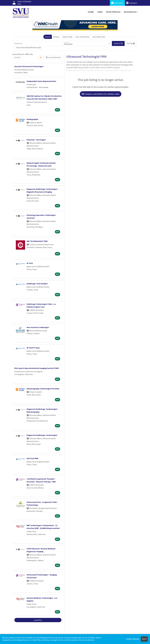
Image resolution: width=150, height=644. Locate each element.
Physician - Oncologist (36, 140)
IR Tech (30, 263)
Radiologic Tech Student (37, 284)
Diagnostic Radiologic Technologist (42, 435)
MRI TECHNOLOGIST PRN (37, 241)
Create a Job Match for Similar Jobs (101, 94)
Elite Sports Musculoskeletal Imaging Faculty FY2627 (37, 368)
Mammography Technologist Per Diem (43, 389)
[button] (131, 43)
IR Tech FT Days (33, 348)
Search (48, 37)
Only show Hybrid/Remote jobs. (29, 47)
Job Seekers (117, 3)
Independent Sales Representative (41, 81)
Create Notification (53, 57)
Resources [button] (130, 12)
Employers (132, 3)
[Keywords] (38, 43)
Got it (144, 639)
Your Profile (113, 12)
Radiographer (32, 119)
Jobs (100, 12)
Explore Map (67, 37)
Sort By (17, 57)
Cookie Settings (133, 639)
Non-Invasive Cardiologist (38, 327)
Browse (56, 37)
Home (91, 12)
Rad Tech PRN (32, 458)
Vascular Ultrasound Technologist (29, 66)
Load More (38, 620)
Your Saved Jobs (99, 37)
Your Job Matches (83, 37)
